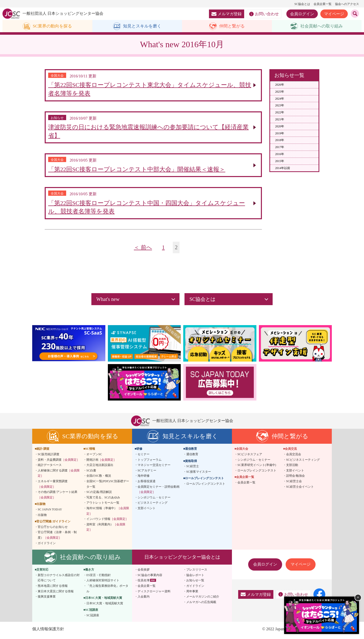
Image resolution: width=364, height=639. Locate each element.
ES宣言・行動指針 (99, 578)
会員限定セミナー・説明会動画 (159, 492)
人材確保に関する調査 (59, 476)
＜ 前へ (143, 250)
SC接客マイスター (199, 474)
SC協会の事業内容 (150, 578)
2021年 (280, 120)
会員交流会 (294, 457)
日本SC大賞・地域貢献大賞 (105, 606)
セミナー (144, 457)
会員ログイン (302, 14)
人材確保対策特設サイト (103, 583)
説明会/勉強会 (295, 478)
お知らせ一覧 (195, 583)
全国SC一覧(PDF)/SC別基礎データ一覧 (108, 486)
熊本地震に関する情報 (53, 588)
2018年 (280, 140)
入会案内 (144, 599)
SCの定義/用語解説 (99, 494)
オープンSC (94, 457)
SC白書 (91, 473)
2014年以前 (283, 168)
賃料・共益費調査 (59, 462)
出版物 (42, 517)
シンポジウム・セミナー (154, 500)
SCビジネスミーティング (303, 462)
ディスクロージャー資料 (154, 594)
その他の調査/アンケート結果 (58, 497)
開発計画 (101, 462)
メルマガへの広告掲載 (201, 605)
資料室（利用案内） (106, 530)
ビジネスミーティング (153, 505)
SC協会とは (302, 4)
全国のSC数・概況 (99, 478)
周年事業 (192, 594)
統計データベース (50, 467)
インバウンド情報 (107, 521)
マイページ (334, 14)
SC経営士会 (294, 484)
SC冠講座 (93, 618)
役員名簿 (144, 583)
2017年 (280, 147)
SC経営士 (193, 469)
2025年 (280, 92)
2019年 (280, 133)
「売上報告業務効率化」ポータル (107, 591)
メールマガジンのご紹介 (203, 599)
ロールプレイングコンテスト (206, 486)
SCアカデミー (147, 473)
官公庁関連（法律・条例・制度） (57, 537)
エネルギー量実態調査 (53, 486)
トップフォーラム (150, 462)
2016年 (280, 154)
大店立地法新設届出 (100, 467)
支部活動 (292, 467)
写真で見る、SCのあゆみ (103, 500)
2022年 (280, 113)
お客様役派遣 (147, 484)
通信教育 (192, 457)
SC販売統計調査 (49, 457)
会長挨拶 (144, 572)
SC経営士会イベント (300, 489)
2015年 (280, 161)
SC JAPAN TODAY (50, 512)
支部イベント (147, 511)
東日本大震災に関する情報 (56, 594)
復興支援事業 (47, 599)
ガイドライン (47, 546)
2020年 (280, 126)
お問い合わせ (264, 14)
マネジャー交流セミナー (154, 467)
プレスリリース (197, 572)
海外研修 (144, 478)
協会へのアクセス (347, 4)
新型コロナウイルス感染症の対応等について (59, 580)
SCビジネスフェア (250, 457)
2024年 (280, 99)
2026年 (280, 85)
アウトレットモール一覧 (103, 505)
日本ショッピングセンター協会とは (182, 559)
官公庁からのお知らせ (53, 529)
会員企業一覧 (323, 4)
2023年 (280, 106)
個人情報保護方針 (48, 632)
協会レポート (195, 578)
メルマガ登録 (227, 14)
